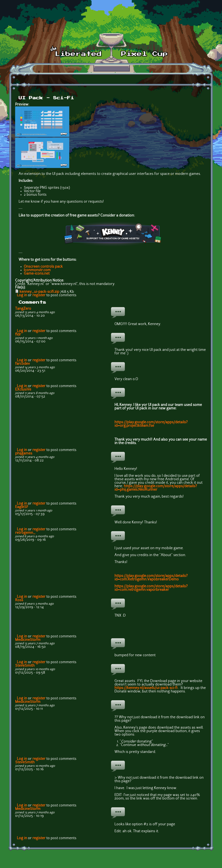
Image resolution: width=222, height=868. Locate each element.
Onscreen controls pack (43, 267)
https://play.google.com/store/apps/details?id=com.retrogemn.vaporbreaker (151, 588)
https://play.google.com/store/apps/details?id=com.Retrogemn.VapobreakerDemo (151, 578)
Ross (19, 600)
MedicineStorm (28, 640)
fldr (18, 335)
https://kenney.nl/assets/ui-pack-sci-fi (146, 688)
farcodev (23, 364)
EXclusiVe (23, 390)
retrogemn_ (25, 533)
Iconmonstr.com (37, 270)
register (39, 295)
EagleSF (22, 507)
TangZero (23, 309)
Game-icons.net (37, 274)
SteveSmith (25, 666)
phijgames (24, 454)
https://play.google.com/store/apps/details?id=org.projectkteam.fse (151, 424)
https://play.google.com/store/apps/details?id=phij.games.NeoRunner (156, 488)
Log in (22, 295)
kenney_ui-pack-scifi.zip (39, 292)
